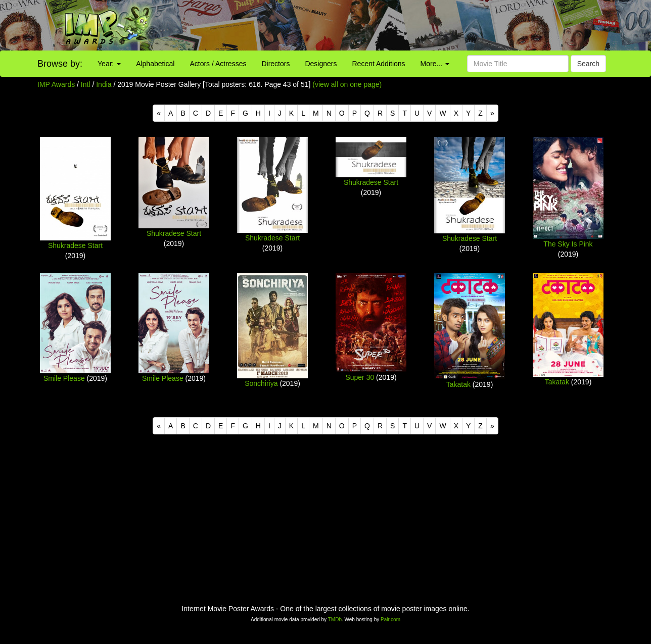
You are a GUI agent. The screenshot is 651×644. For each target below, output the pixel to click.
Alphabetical (155, 64)
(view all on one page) (347, 84)
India (104, 84)
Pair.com (390, 620)
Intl (86, 84)
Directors (275, 64)
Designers (321, 64)
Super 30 (360, 377)
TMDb (335, 620)
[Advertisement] (407, 25)
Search (588, 64)
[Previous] (159, 113)
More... (435, 64)
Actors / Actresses (218, 64)
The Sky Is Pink (568, 244)
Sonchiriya (261, 383)
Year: (109, 64)
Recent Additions (379, 64)
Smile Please (64, 378)
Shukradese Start (75, 245)
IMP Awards (56, 84)
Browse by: (60, 64)
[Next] (492, 113)
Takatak (458, 384)
